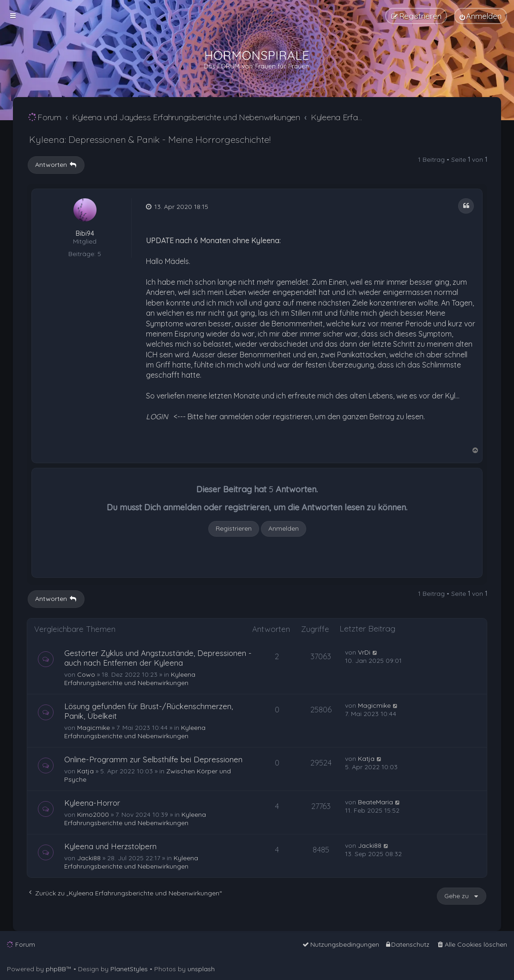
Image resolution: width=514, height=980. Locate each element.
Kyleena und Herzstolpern (110, 846)
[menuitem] (481, 16)
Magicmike (94, 728)
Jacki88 (89, 858)
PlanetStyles (129, 969)
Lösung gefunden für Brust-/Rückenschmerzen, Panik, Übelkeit (148, 711)
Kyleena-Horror (92, 803)
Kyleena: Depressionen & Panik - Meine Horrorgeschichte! (150, 139)
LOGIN (157, 416)
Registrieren (234, 528)
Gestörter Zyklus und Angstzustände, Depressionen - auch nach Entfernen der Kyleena (158, 658)
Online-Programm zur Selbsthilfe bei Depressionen (153, 759)
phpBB (56, 969)
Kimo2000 (93, 815)
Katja (85, 771)
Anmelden (284, 528)
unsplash (201, 969)
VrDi (364, 652)
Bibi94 (85, 234)
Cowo (86, 674)
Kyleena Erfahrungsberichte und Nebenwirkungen (130, 679)
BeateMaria (375, 802)
